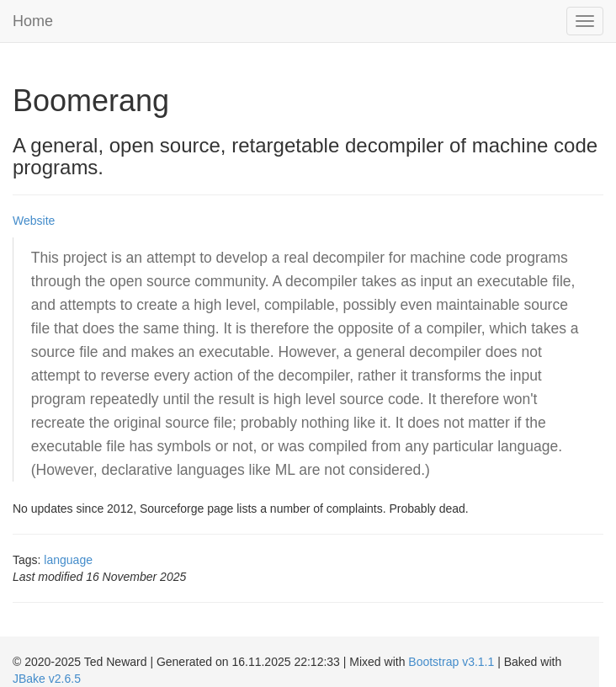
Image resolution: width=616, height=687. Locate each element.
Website (34, 221)
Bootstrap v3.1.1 (451, 662)
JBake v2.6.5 (47, 679)
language (68, 560)
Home (33, 21)
